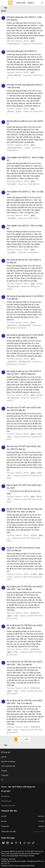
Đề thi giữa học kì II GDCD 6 (17, 328)
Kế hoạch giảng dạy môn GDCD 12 (22, 51)
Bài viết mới (5, 796)
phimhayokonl (39, 832)
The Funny (10, 41)
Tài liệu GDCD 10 (13, 150)
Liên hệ (4, 757)
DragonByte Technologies (19, 856)
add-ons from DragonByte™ (31, 854)
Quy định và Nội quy (8, 761)
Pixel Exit (12, 859)
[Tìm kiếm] (42, 3)
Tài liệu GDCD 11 (33, 218)
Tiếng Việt (6, 752)
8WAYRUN (31, 866)
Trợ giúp (4, 771)
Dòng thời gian (6, 801)
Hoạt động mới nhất (8, 806)
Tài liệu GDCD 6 (37, 44)
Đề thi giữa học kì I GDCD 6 (16, 364)
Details (31, 856)
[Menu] (3, 3)
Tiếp (26, 739)
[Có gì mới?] (37, 3)
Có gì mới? (6, 791)
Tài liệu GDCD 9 (33, 252)
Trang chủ (5, 775)
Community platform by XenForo (22, 851)
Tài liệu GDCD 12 (33, 184)
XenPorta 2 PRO (7, 866)
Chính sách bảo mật (8, 766)
